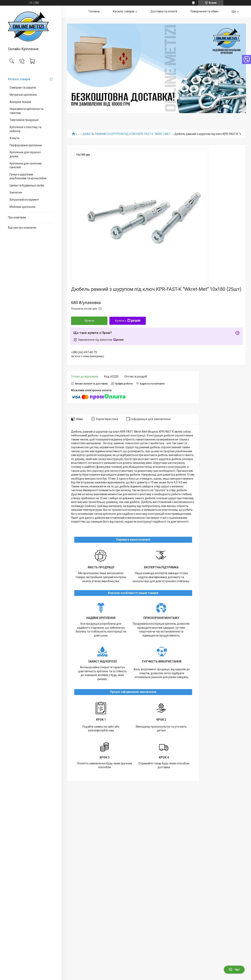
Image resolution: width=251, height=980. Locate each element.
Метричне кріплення (23, 95)
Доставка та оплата (164, 11)
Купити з (128, 321)
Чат (234, 970)
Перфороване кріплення (26, 145)
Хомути (14, 138)
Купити (89, 321)
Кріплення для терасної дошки (25, 154)
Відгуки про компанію (22, 228)
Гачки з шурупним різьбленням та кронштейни (28, 176)
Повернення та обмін (204, 11)
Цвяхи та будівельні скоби (27, 185)
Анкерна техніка (20, 102)
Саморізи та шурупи (23, 88)
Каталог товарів (19, 79)
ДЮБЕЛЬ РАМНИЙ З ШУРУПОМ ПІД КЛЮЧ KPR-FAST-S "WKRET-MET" (127, 134)
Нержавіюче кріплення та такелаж (26, 111)
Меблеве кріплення (22, 207)
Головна (94, 11)
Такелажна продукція (24, 120)
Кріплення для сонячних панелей (26, 165)
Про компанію (17, 217)
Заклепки (16, 192)
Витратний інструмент (24, 200)
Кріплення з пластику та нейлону (25, 129)
